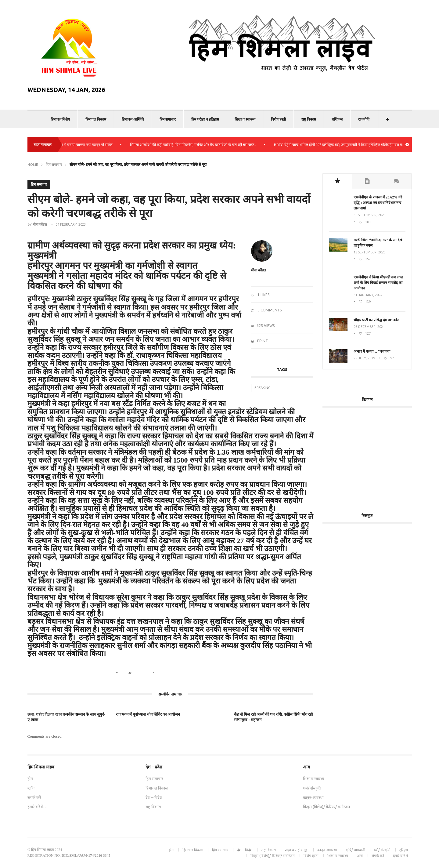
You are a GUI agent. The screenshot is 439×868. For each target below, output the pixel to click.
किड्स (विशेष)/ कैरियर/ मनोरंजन (326, 807)
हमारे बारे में (400, 856)
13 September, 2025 (370, 252)
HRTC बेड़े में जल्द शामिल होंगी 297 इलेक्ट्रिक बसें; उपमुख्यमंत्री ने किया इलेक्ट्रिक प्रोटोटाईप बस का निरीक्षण (349, 145)
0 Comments (266, 310)
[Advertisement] (374, 456)
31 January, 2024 (368, 295)
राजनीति (364, 119)
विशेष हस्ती (278, 119)
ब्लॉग (31, 788)
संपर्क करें (34, 797)
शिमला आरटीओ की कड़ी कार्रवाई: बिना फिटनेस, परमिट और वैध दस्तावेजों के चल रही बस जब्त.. (198, 145)
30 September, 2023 (370, 215)
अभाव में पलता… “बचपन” (372, 351)
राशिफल (337, 119)
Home (33, 164)
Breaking (263, 388)
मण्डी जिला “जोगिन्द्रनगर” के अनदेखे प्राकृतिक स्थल (378, 243)
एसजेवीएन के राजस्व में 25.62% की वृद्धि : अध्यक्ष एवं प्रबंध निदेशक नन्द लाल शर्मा (378, 203)
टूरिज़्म (404, 850)
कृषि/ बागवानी (355, 850)
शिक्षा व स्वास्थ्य (245, 119)
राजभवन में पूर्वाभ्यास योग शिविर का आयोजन (148, 714)
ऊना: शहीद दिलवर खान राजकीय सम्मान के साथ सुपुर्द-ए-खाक (67, 717)
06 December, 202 (368, 327)
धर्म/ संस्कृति (312, 788)
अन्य (360, 856)
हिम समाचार (168, 119)
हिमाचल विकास (96, 119)
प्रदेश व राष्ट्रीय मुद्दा (297, 850)
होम (30, 779)
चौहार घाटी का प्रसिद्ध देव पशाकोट (376, 320)
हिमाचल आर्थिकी (133, 119)
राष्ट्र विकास (309, 119)
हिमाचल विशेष (60, 119)
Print (259, 341)
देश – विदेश (154, 797)
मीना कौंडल (40, 224)
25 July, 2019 (364, 358)
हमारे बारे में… (37, 807)
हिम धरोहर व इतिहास (205, 119)
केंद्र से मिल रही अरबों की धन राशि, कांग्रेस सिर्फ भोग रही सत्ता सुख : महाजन (273, 717)
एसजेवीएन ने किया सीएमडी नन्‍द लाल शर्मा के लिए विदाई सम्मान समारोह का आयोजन (378, 283)
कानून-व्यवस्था (313, 797)
